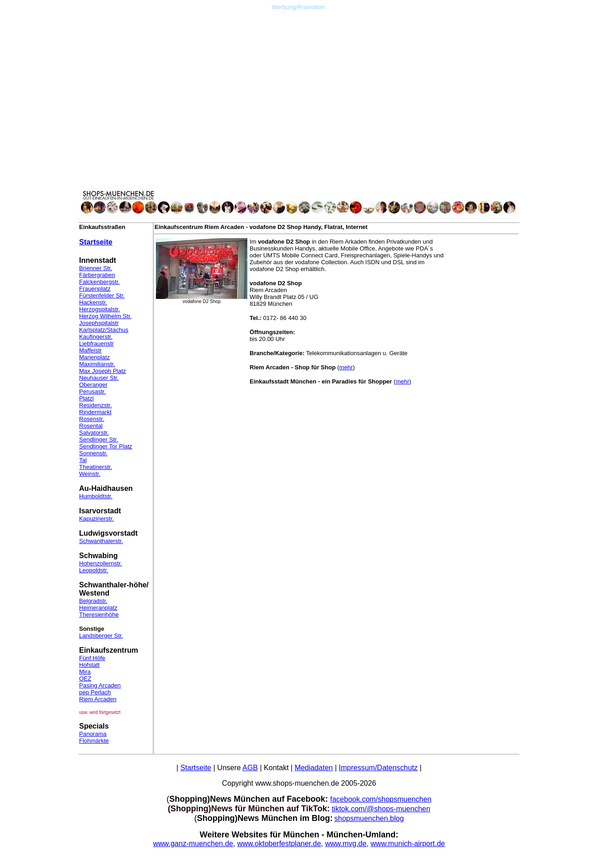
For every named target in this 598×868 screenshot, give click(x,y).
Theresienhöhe (99, 615)
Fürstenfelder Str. (102, 296)
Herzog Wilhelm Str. (105, 316)
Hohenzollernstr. (101, 563)
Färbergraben (97, 275)
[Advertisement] (299, 75)
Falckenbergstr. (99, 282)
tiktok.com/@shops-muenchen (381, 809)
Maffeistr (91, 350)
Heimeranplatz (98, 608)
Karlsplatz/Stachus (104, 330)
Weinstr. (90, 474)
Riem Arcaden (98, 699)
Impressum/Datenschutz (378, 768)
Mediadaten (314, 768)
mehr (346, 367)
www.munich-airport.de (408, 844)
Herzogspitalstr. (100, 309)
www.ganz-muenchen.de (193, 844)
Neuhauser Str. (99, 378)
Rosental (91, 426)
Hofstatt (89, 665)
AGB (250, 768)
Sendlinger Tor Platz (106, 446)
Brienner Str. (96, 268)
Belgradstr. (93, 601)
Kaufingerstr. (96, 337)
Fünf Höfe (92, 658)
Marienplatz (94, 357)
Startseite (96, 242)
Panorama (93, 734)
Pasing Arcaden (100, 685)
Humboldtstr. (96, 496)
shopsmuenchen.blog (369, 818)
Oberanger (93, 385)
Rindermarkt (95, 412)
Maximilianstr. (97, 364)
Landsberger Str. (101, 636)
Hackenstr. (93, 302)
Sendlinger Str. (99, 439)
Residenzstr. (96, 405)
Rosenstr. (92, 419)
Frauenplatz (95, 289)
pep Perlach (95, 692)
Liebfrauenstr (96, 343)
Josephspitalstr (99, 323)
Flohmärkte (94, 741)
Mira (85, 672)
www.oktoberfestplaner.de (279, 844)
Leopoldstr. (94, 570)
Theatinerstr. (96, 467)
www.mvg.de (346, 844)
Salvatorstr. (94, 433)
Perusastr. (93, 391)
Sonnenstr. (93, 453)
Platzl (86, 398)
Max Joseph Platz (103, 371)
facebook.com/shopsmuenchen (381, 799)
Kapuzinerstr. (96, 519)
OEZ (85, 679)
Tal (83, 460)
